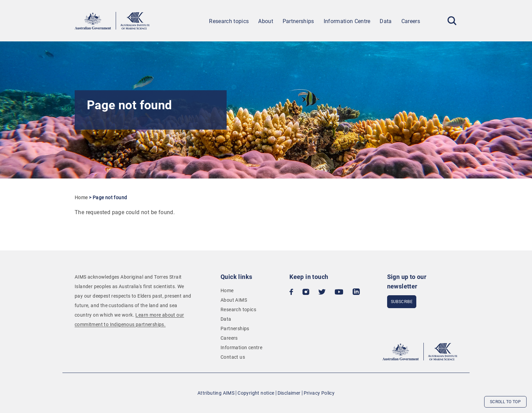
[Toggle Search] (452, 21)
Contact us (233, 357)
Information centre (241, 348)
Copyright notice (256, 393)
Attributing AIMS (216, 393)
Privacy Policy (319, 393)
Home (81, 198)
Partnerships (298, 21)
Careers (411, 21)
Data (386, 21)
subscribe (402, 302)
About (266, 21)
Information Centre (347, 21)
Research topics (229, 21)
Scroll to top (505, 402)
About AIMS (234, 300)
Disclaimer (289, 393)
